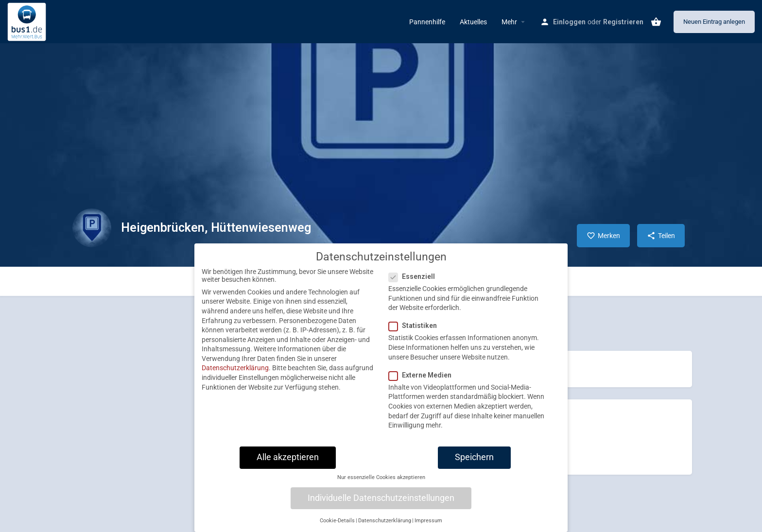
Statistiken (416, 334)
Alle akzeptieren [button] (288, 465)
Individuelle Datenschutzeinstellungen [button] (381, 506)
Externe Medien (423, 383)
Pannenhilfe (427, 22)
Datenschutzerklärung (235, 377)
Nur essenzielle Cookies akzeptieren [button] (381, 486)
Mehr (509, 22)
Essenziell (415, 285)
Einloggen (569, 22)
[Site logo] (28, 21)
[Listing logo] (92, 228)
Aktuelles (473, 22)
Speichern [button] (474, 465)
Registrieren (623, 22)
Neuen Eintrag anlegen (714, 22)
